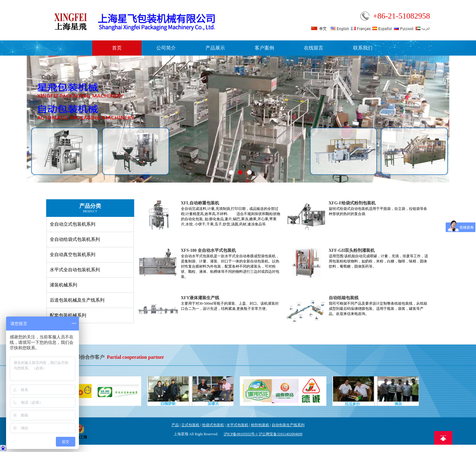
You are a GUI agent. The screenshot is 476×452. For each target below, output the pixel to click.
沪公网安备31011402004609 (280, 434)
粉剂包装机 (260, 425)
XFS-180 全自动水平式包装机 (209, 250)
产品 (175, 425)
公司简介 (166, 48)
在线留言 (314, 48)
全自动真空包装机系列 (73, 255)
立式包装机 (190, 425)
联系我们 (363, 48)
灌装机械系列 (63, 285)
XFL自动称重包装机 (200, 203)
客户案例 (264, 48)
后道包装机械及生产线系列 (77, 300)
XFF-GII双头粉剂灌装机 (352, 250)
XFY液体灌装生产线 (200, 298)
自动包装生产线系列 (288, 425)
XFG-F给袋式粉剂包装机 (352, 203)
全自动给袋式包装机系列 (75, 239)
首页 (117, 48)
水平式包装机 (237, 425)
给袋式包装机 (213, 425)
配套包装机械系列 (68, 315)
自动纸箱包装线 (344, 298)
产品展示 (215, 48)
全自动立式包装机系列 (73, 224)
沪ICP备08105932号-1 (241, 434)
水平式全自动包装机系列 (75, 270)
